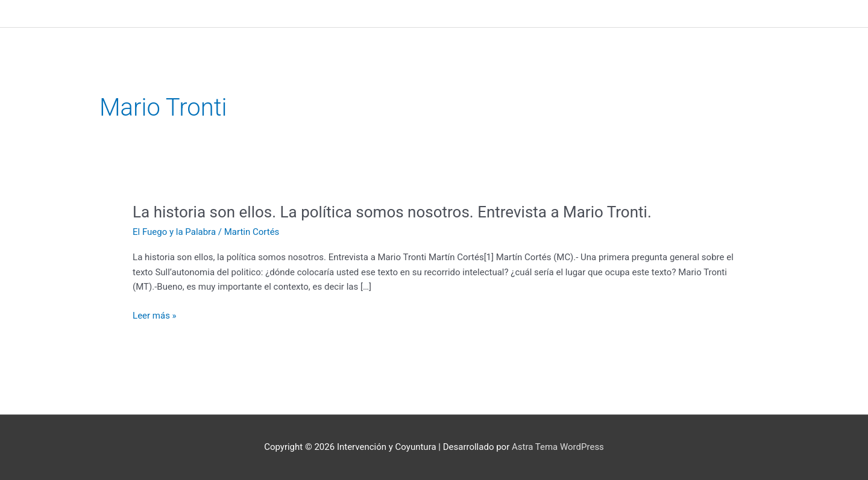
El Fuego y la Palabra (174, 232)
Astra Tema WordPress (558, 447)
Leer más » (155, 316)
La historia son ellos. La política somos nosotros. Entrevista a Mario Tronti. (392, 212)
